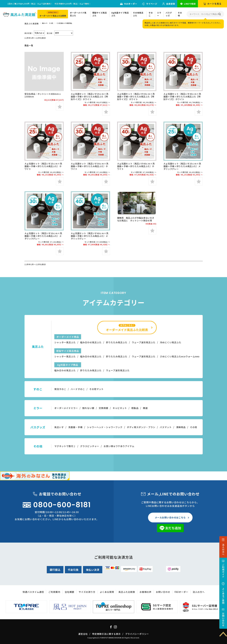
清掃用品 (181, 427)
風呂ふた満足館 (32, 24)
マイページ (152, 4)
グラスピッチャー (90, 446)
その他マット (97, 389)
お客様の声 (145, 592)
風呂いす (59, 427)
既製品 (135, 408)
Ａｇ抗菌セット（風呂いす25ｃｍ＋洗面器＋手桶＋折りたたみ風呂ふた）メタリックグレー (182, 166)
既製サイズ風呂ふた (100, 14)
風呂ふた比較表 (127, 592)
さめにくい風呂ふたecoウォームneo (180, 356)
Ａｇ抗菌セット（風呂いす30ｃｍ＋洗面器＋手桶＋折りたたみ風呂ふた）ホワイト (90, 166)
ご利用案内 (54, 592)
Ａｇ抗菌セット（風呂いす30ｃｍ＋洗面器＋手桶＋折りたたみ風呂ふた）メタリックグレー (43, 236)
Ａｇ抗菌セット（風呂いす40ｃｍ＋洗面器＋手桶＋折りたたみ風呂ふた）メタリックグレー (90, 236)
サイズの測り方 (87, 592)
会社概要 (69, 592)
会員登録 (171, 4)
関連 (145, 408)
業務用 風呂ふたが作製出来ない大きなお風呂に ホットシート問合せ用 (136, 219)
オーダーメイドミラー (66, 408)
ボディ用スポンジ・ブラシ (141, 427)
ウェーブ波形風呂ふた (144, 342)
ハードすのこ (78, 389)
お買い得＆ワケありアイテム (119, 446)
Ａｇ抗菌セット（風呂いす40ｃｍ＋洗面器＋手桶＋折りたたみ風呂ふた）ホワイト (136, 166)
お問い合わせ (223, 619)
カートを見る (214, 4)
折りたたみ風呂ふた (117, 342)
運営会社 (83, 634)
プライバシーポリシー (137, 634)
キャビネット (120, 408)
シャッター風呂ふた (65, 342)
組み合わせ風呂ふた (91, 342)
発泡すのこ (60, 389)
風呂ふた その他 (48, 23)
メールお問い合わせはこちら (170, 517)
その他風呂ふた (138, 14)
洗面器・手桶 (75, 427)
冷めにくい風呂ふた (171, 342)
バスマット (166, 427)
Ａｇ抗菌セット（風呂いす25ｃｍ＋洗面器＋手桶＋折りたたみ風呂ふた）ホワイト (43, 166)
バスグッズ (169, 14)
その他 (180, 14)
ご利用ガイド (223, 571)
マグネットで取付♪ (65, 446)
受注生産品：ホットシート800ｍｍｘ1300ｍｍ (43, 95)
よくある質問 (107, 592)
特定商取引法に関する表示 (106, 634)
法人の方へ (223, 550)
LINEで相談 (190, 4)
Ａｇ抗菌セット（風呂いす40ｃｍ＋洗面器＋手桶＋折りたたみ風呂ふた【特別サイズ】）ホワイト (182, 96)
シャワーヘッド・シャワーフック (105, 427)
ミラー (159, 14)
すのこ (151, 14)
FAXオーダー (131, 4)
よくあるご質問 (223, 596)
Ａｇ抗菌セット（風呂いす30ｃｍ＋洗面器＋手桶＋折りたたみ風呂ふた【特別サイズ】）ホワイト (136, 96)
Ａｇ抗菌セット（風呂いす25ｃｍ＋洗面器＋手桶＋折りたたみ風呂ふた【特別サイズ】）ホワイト (90, 96)
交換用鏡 (103, 408)
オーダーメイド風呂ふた (78, 14)
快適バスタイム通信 (33, 592)
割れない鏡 (88, 408)
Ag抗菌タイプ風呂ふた (120, 14)
